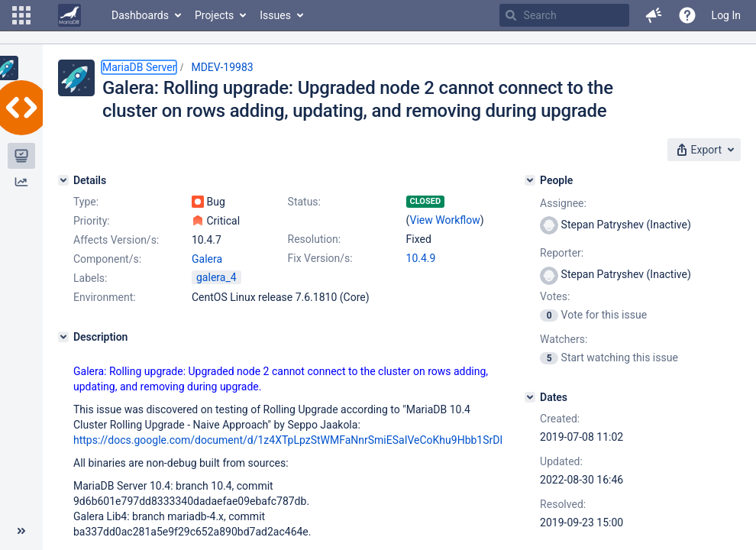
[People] (530, 180)
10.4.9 (421, 258)
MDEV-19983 (222, 67)
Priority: (92, 221)
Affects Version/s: (116, 240)
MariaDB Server (139, 67)
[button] (21, 15)
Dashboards (140, 15)
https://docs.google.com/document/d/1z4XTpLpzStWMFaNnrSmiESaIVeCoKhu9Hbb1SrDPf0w (299, 440)
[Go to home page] (69, 15)
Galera (207, 259)
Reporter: (562, 253)
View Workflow (445, 220)
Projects (214, 15)
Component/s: (107, 259)
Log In (726, 15)
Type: (86, 202)
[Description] (63, 337)
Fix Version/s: (320, 258)
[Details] (63, 180)
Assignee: (563, 203)
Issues (275, 15)
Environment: (105, 297)
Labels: (90, 278)
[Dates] (530, 397)
